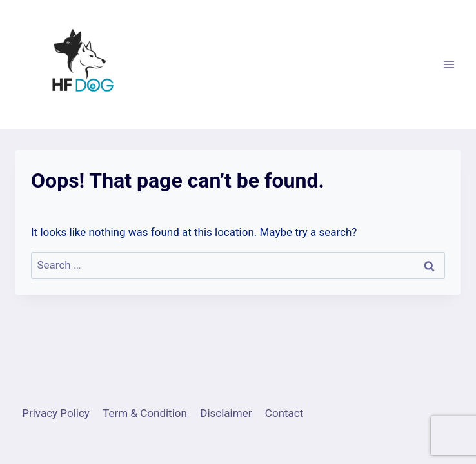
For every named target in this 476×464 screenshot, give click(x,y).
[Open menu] (449, 64)
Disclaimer (226, 413)
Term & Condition (145, 413)
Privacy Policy (56, 413)
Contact (284, 413)
